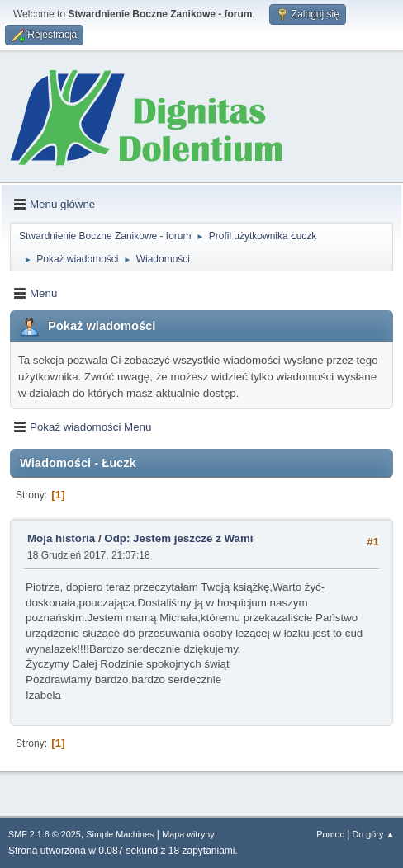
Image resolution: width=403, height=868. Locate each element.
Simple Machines (120, 834)
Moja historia (61, 538)
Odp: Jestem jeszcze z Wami (178, 538)
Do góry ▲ (374, 834)
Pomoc (330, 834)
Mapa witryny (188, 834)
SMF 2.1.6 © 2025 (45, 834)
